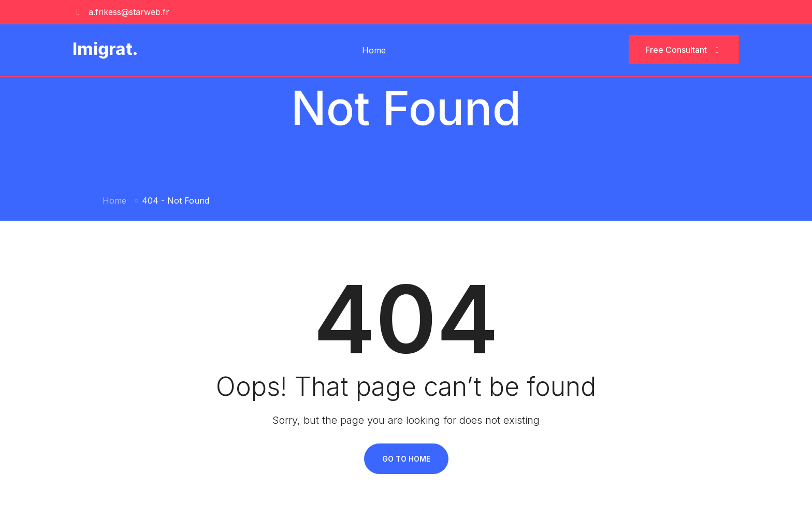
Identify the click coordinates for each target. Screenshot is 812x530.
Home (374, 50)
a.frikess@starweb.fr (129, 12)
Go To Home (406, 459)
